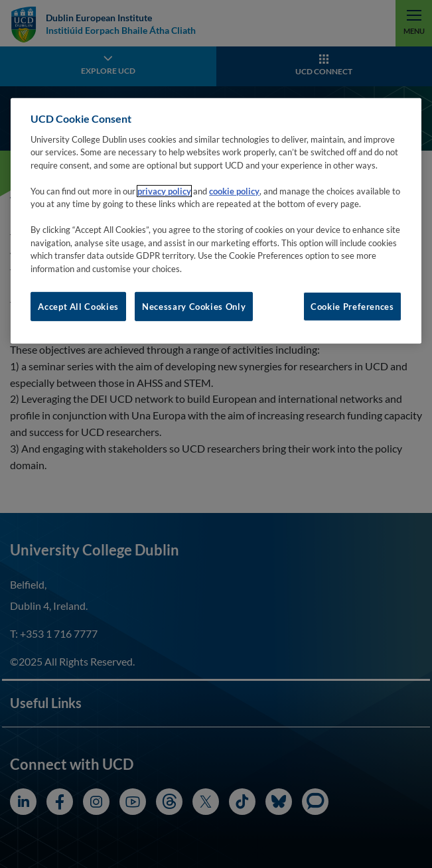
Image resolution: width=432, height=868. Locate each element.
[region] (216, 221)
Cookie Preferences (352, 307)
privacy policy (164, 191)
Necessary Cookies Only (194, 307)
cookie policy (234, 191)
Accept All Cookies (78, 307)
